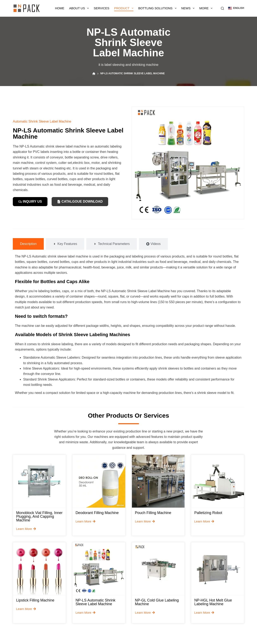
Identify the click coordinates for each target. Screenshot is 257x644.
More (207, 8)
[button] (236, 8)
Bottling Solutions (158, 8)
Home (60, 8)
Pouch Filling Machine (153, 513)
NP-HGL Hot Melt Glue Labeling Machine (213, 602)
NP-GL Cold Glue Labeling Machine (157, 602)
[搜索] (222, 8)
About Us (80, 8)
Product (125, 8)
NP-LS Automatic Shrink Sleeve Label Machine (95, 602)
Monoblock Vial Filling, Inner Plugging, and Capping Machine (39, 516)
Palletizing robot (208, 513)
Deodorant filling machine (97, 513)
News (189, 8)
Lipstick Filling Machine (35, 600)
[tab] (28, 244)
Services (102, 8)
